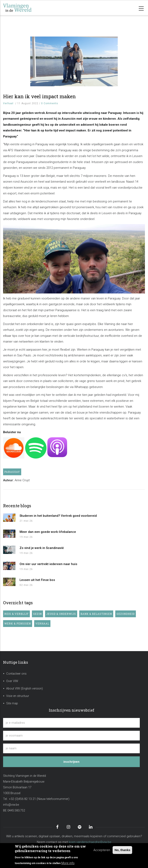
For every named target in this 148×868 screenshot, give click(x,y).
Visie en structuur (18, 696)
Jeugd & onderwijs (61, 614)
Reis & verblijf (16, 614)
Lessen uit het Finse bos (37, 580)
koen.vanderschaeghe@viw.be (90, 842)
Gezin (37, 614)
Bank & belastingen (96, 614)
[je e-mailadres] (71, 723)
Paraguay (12, 472)
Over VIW (12, 681)
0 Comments (50, 103)
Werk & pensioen (18, 623)
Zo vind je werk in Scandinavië (42, 548)
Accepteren (102, 850)
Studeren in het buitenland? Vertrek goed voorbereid (58, 516)
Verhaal (8, 103)
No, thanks (122, 850)
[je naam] (71, 748)
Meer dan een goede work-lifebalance (48, 532)
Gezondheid (126, 614)
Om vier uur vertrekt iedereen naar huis (48, 564)
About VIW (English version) (24, 689)
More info (68, 863)
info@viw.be (11, 805)
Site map (12, 703)
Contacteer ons (16, 674)
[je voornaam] (71, 736)
